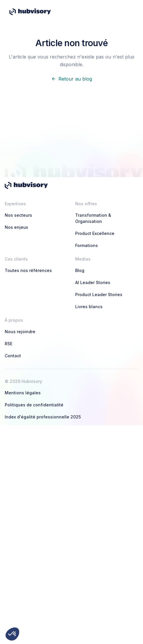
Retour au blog (72, 79)
